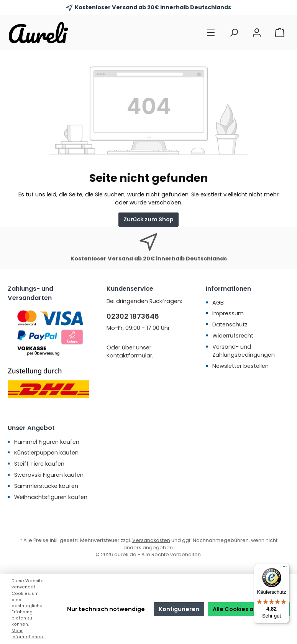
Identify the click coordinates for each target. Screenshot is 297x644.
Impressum (228, 313)
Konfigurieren (179, 609)
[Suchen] (234, 33)
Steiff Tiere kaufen (39, 464)
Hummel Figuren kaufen (47, 442)
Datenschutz (230, 324)
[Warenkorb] (280, 33)
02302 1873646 (133, 316)
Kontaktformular (129, 356)
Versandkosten (151, 540)
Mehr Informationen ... (29, 634)
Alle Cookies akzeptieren (249, 609)
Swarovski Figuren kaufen (49, 475)
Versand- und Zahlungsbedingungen (244, 351)
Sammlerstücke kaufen (46, 486)
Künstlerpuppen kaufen (46, 453)
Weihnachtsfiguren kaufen (51, 497)
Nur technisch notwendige (106, 609)
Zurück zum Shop (148, 219)
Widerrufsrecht (233, 336)
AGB (218, 303)
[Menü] (211, 33)
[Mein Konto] (257, 33)
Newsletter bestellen (240, 366)
